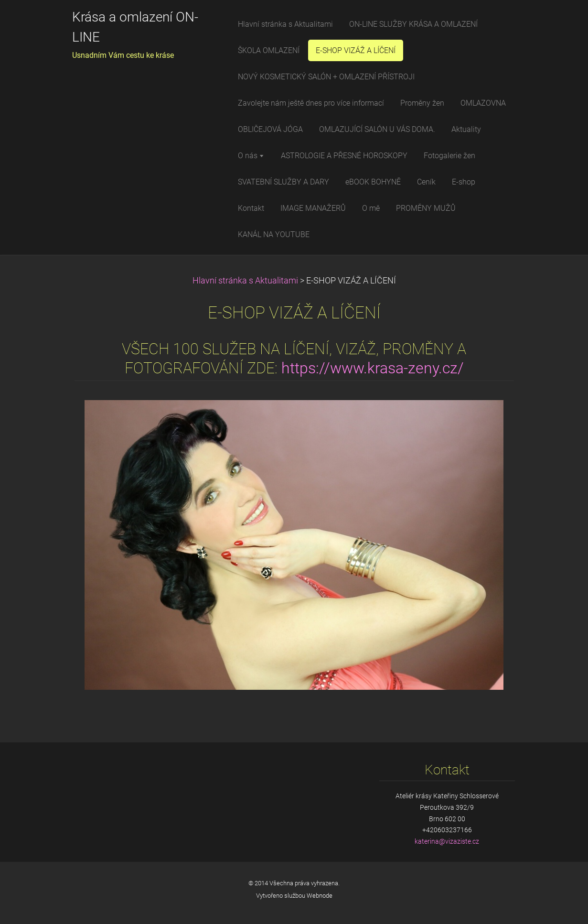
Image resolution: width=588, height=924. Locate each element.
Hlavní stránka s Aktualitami (245, 281)
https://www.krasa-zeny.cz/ (373, 368)
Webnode (320, 896)
